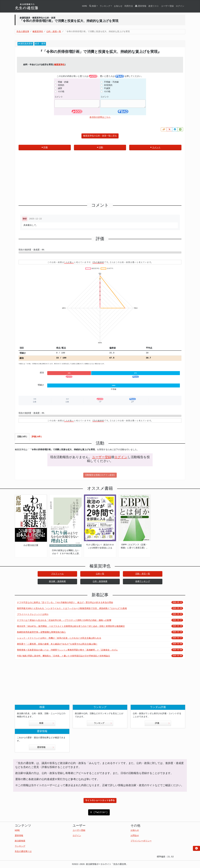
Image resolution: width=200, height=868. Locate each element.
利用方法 (129, 6)
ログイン (180, 6)
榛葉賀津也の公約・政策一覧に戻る (100, 136)
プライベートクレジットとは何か (33, 614)
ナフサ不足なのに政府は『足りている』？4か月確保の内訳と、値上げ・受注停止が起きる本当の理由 (65, 603)
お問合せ (135, 836)
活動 (100, 147)
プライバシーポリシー (141, 841)
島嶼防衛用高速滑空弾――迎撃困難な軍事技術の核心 (41, 632)
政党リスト (154, 6)
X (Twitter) (99, 812)
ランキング (103, 723)
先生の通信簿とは (23, 852)
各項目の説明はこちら (100, 117)
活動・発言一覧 (143, 574)
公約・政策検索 (100, 582)
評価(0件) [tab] (37, 437)
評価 (45, 147)
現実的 (61, 85)
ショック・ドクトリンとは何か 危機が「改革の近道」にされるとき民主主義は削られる (59, 638)
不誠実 (107, 88)
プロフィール (57, 574)
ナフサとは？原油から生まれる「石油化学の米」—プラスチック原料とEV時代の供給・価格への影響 (64, 620)
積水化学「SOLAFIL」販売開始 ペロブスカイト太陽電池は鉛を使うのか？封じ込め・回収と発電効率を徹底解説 (71, 626)
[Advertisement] (100, 178)
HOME (84, 6)
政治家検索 (20, 841)
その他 (61, 92)
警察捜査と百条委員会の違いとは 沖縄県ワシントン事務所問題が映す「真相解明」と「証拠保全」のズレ (67, 650)
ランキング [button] (105, 6)
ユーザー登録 (167, 6)
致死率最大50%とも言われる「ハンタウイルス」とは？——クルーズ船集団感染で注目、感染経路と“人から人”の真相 (72, 609)
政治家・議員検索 (57, 582)
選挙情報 (141, 6)
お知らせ (118, 6)
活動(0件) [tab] (22, 437)
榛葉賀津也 (59, 65)
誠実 (60, 88)
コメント (59, 97)
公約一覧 (100, 574)
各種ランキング (143, 582)
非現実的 (108, 85)
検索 (47, 723)
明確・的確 (63, 82)
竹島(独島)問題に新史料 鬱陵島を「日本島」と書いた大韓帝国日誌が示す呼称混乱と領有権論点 (63, 656)
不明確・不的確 (111, 82)
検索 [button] (93, 6)
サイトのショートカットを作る (100, 801)
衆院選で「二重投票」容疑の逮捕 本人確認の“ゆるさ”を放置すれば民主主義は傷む (57, 644)
